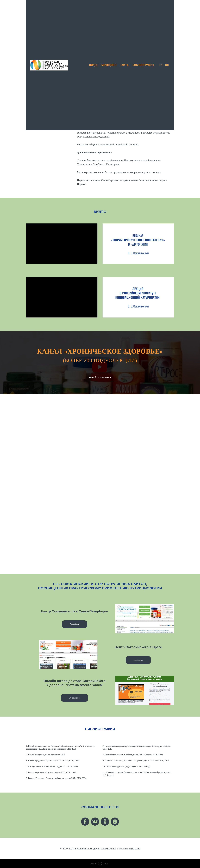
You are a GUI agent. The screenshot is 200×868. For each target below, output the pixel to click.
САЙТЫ (124, 65)
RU (167, 65)
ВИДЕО (94, 65)
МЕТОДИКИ (109, 65)
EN (161, 65)
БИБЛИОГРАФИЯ (143, 65)
